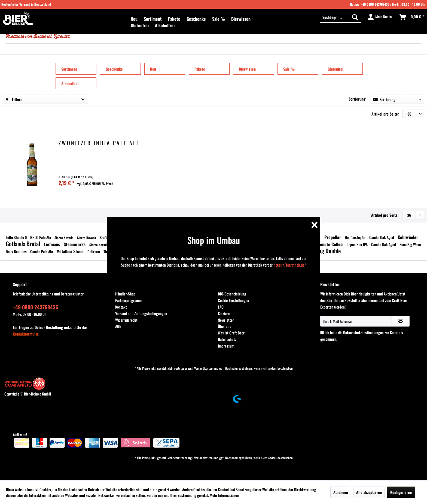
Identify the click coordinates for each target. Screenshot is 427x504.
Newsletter (226, 320)
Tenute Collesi (331, 244)
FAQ (221, 307)
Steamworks (75, 244)
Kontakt (121, 307)
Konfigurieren (401, 492)
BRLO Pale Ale (41, 237)
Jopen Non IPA (358, 244)
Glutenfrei (335, 69)
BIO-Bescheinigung (232, 294)
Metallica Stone (71, 251)
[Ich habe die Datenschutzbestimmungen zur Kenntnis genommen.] (322, 332)
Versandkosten (203, 368)
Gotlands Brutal (24, 244)
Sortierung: (357, 99)
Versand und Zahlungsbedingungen (141, 313)
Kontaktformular (26, 334)
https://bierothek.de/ (290, 265)
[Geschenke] (196, 19)
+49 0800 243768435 (375, 4)
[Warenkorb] (412, 17)
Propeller (333, 237)
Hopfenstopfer (356, 237)
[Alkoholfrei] (165, 25)
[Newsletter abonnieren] (401, 321)
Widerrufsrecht (126, 320)
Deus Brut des (17, 251)
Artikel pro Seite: (385, 114)
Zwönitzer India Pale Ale (99, 144)
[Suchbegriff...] (340, 17)
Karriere (224, 313)
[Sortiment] (153, 19)
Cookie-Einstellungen (234, 300)
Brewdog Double (323, 251)
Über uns (225, 326)
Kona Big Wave (410, 244)
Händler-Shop (125, 294)
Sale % (289, 69)
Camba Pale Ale (42, 251)
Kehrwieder (408, 237)
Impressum (226, 346)
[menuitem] (134, 19)
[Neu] (134, 19)
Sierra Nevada (64, 238)
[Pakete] (174, 19)
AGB (118, 326)
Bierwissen (247, 69)
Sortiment (69, 69)
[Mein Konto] (380, 17)
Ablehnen (341, 492)
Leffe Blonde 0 (17, 237)
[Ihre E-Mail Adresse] (356, 321)
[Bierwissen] (241, 19)
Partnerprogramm (128, 300)
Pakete (200, 69)
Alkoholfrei (70, 83)
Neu (153, 69)
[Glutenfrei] (140, 25)
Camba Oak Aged (382, 237)
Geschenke (114, 69)
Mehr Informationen (224, 495)
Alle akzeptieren (369, 492)
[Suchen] (355, 17)
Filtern (14, 99)
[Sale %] (219, 19)
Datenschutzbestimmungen (363, 332)
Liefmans (53, 244)
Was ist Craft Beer (231, 333)
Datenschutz (227, 339)
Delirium (94, 251)
